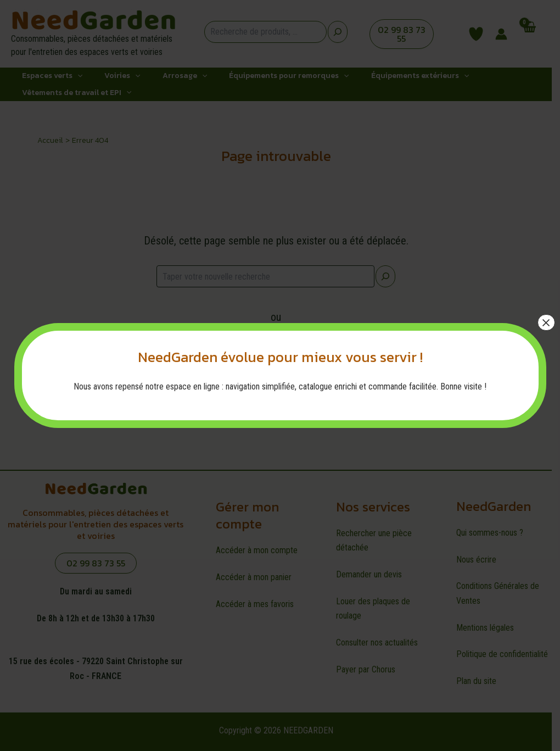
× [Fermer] (546, 322)
